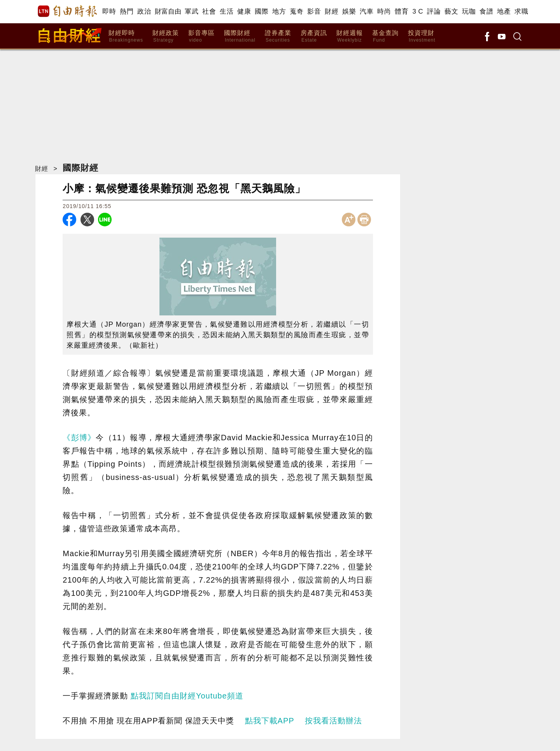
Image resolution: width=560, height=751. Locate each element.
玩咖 (469, 11)
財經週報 (350, 36)
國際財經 (240, 36)
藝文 (451, 11)
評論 (434, 11)
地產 (504, 11)
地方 (279, 11)
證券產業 (278, 36)
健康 (244, 11)
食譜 (486, 11)
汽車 (367, 11)
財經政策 (166, 36)
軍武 (192, 11)
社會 (209, 11)
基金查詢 (385, 36)
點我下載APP (270, 721)
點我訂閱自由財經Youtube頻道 (187, 696)
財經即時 (126, 36)
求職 (521, 11)
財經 (332, 11)
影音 (314, 11)
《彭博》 (79, 438)
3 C (418, 11)
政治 (144, 11)
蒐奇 (297, 11)
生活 (227, 11)
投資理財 (422, 36)
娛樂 (349, 11)
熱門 (127, 11)
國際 (262, 11)
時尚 (384, 11)
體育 (402, 11)
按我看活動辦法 (333, 721)
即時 (109, 11)
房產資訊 (314, 36)
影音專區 (201, 36)
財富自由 (168, 11)
